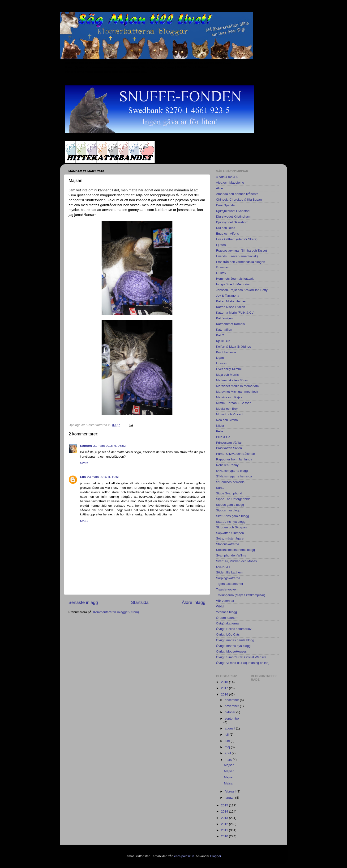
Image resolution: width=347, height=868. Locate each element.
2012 (225, 824)
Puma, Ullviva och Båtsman (236, 454)
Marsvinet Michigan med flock (237, 392)
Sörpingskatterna (228, 578)
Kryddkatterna (226, 352)
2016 (225, 694)
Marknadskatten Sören (232, 380)
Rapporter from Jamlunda (234, 459)
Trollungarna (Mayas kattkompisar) (241, 595)
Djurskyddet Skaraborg (232, 222)
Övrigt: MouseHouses (231, 651)
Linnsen (222, 363)
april (228, 753)
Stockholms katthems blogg (236, 550)
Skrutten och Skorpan (231, 527)
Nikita (220, 426)
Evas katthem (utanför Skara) (237, 239)
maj (228, 747)
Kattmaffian (224, 330)
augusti (230, 728)
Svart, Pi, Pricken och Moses (237, 561)
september (232, 718)
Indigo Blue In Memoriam (234, 284)
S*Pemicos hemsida (230, 482)
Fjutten (221, 245)
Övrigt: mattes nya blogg (233, 646)
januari (230, 798)
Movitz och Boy (227, 409)
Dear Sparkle (225, 205)
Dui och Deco (226, 228)
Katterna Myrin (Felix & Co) (235, 313)
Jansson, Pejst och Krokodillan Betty (242, 290)
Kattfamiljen (225, 318)
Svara (84, 463)
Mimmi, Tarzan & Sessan (234, 403)
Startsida (140, 602)
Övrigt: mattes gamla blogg (235, 640)
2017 (225, 688)
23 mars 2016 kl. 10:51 (103, 477)
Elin (83, 477)
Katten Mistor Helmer (231, 301)
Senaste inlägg (83, 602)
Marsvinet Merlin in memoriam (238, 386)
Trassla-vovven (227, 589)
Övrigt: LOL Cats (228, 634)
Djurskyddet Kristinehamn (234, 217)
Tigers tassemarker (230, 584)
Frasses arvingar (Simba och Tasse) (242, 251)
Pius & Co (223, 437)
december (232, 700)
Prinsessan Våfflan (229, 443)
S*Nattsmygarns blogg (232, 471)
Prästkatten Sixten (229, 448)
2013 (225, 818)
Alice (220, 188)
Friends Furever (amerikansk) (237, 256)
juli (227, 735)
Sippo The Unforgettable (233, 499)
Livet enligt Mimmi (229, 369)
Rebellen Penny (227, 465)
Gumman (223, 267)
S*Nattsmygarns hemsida (234, 476)
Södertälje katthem (229, 572)
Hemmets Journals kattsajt (235, 279)
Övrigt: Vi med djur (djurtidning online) (243, 663)
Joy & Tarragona (228, 296)
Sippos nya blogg (228, 510)
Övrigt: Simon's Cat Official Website (241, 657)
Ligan (220, 358)
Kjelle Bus (223, 341)
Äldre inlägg (194, 602)
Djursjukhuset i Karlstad (233, 211)
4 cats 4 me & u (227, 177)
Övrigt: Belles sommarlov (234, 629)
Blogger (216, 856)
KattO (220, 335)
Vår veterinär (225, 601)
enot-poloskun (184, 856)
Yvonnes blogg (227, 612)
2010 (225, 836)
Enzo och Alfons (228, 234)
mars (229, 760)
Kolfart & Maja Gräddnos (234, 347)
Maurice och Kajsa (229, 397)
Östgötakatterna (227, 623)
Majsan (229, 765)
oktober (231, 712)
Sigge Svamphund (229, 493)
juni (228, 741)
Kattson (86, 446)
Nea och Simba (227, 420)
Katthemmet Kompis (231, 324)
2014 (225, 811)
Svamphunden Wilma (231, 555)
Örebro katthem (227, 618)
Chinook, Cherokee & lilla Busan (239, 200)
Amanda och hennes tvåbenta (237, 194)
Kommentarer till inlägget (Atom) (116, 612)
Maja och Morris (227, 375)
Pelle (220, 431)
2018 (225, 682)
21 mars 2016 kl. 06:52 (109, 446)
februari (231, 791)
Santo (220, 488)
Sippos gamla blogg (230, 505)
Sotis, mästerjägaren (231, 538)
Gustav (221, 273)
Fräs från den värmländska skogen (241, 262)
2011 (225, 830)
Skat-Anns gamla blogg (233, 516)
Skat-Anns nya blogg (231, 522)
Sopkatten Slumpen (230, 533)
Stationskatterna (228, 544)
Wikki (220, 606)
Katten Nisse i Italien (231, 307)
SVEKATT (223, 567)
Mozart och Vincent (230, 414)
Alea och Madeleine (230, 183)
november (232, 706)
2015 (225, 805)
